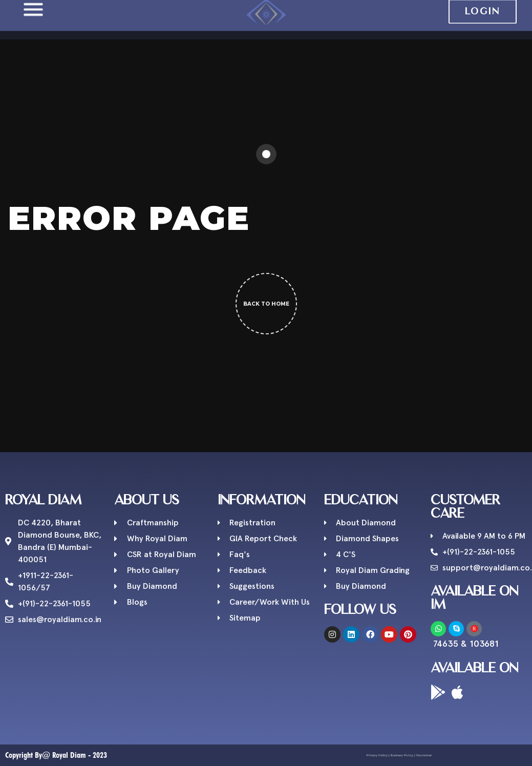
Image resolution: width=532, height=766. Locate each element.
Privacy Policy (383, 755)
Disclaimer (416, 755)
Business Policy (401, 755)
